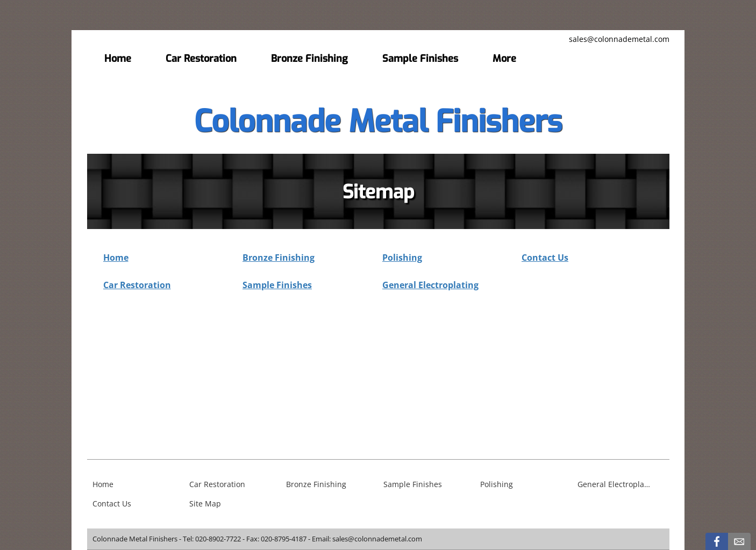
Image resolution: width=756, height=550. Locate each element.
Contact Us (545, 258)
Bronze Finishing (279, 258)
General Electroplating (430, 285)
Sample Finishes (277, 285)
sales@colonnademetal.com (619, 39)
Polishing (402, 258)
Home (116, 258)
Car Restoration (137, 285)
